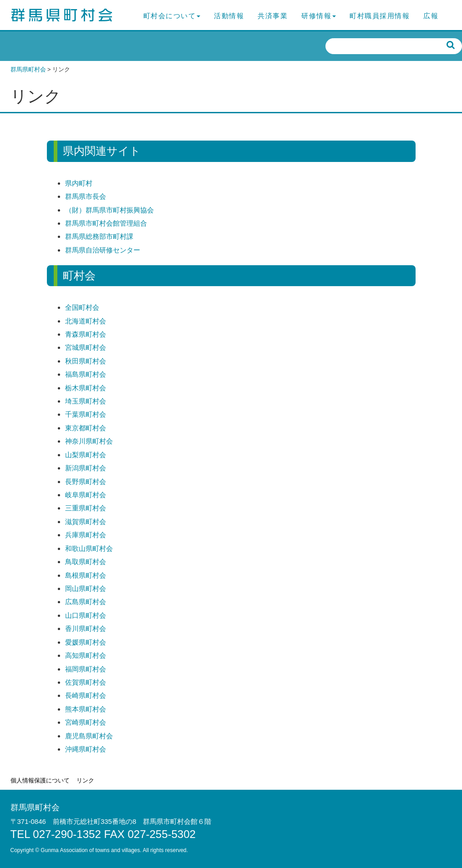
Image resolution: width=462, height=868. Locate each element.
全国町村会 (82, 307)
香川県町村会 (86, 628)
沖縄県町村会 (86, 749)
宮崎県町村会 (86, 722)
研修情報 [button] (319, 16)
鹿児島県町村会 (89, 736)
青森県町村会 (86, 334)
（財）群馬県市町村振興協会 (109, 210)
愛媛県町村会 (86, 642)
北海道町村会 (86, 321)
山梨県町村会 (86, 455)
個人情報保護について (40, 780)
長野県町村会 (86, 482)
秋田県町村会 (86, 361)
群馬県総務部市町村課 (99, 236)
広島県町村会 (86, 602)
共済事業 (273, 16)
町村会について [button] (172, 16)
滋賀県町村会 (86, 522)
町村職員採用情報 (380, 16)
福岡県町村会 (86, 669)
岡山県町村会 (86, 588)
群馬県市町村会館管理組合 (106, 223)
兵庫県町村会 (86, 535)
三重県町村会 (86, 508)
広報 (431, 16)
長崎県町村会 (86, 695)
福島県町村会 (86, 374)
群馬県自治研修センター (103, 250)
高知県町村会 (86, 655)
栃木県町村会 (86, 388)
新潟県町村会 (86, 468)
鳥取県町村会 (86, 562)
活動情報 (229, 16)
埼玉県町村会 (86, 401)
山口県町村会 (86, 615)
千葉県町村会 (86, 414)
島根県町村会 (86, 575)
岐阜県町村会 (86, 495)
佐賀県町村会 (86, 682)
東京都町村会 (86, 428)
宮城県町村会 (86, 347)
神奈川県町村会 (89, 441)
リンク (85, 780)
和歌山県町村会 (89, 548)
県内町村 (79, 183)
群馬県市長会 (86, 196)
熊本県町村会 (86, 709)
